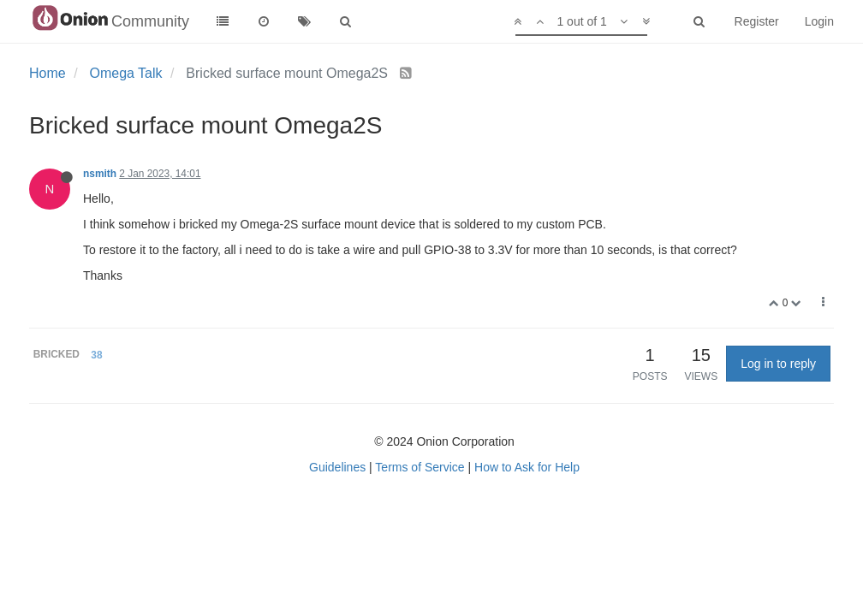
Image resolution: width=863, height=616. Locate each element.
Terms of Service (420, 467)
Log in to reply (778, 364)
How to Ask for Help (527, 467)
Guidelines (337, 467)
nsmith (100, 174)
